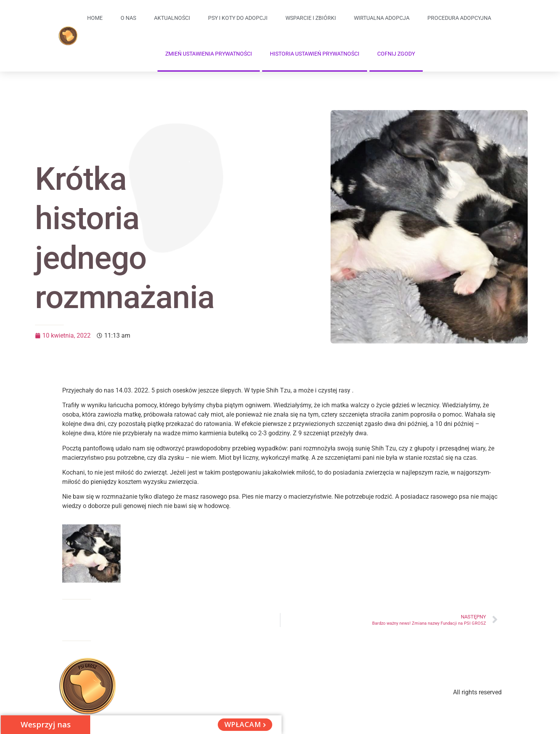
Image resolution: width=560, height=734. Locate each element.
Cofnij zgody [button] (396, 54)
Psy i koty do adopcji (238, 18)
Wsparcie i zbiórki (311, 18)
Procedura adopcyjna (459, 18)
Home (95, 18)
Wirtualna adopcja (382, 18)
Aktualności (172, 18)
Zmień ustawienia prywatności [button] (209, 54)
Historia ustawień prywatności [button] (315, 54)
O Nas (128, 18)
